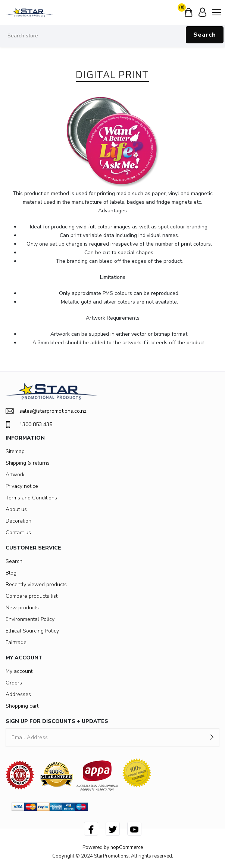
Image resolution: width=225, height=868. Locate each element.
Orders (14, 683)
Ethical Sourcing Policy (32, 631)
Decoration (18, 521)
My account (19, 671)
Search (205, 35)
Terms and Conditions (31, 498)
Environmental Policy (30, 619)
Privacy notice (22, 486)
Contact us (18, 533)
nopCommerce (127, 847)
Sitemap (15, 451)
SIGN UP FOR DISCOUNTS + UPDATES (57, 721)
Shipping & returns (28, 463)
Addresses (18, 694)
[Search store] (112, 36)
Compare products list (32, 596)
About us (16, 509)
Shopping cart (22, 706)
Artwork (15, 475)
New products (22, 608)
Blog (11, 573)
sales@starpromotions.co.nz (46, 411)
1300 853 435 (29, 425)
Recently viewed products (36, 584)
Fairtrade (16, 642)
